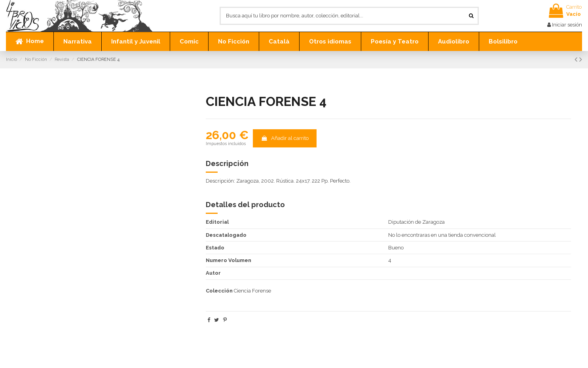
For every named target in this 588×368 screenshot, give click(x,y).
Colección (219, 291)
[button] (77, 42)
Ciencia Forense (252, 291)
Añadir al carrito (285, 138)
